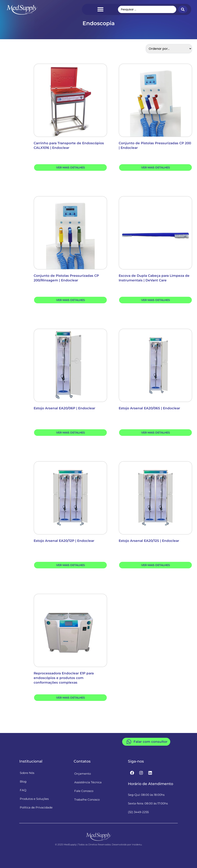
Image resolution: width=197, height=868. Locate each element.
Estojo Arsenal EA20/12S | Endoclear (149, 541)
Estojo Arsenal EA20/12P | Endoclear (64, 541)
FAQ (23, 790)
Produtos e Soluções (34, 799)
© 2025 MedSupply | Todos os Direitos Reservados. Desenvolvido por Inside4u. (99, 844)
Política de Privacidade (36, 808)
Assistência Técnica (88, 782)
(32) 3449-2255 (138, 812)
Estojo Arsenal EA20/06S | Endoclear (149, 408)
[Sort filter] (169, 49)
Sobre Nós (27, 773)
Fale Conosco (84, 791)
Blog (23, 782)
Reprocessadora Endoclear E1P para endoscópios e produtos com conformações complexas (64, 678)
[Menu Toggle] (100, 9)
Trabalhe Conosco (87, 800)
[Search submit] (183, 9)
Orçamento (83, 774)
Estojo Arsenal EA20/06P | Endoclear (64, 408)
